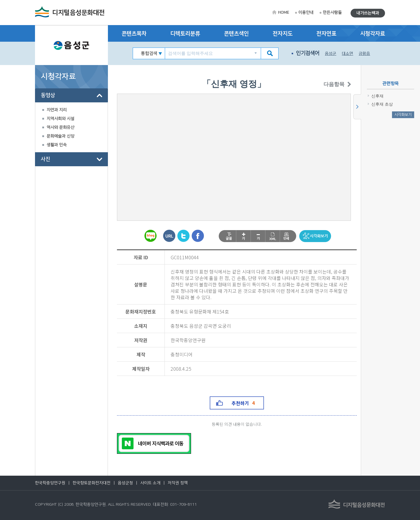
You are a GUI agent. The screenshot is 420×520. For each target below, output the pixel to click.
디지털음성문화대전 (78, 13)
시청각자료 (373, 34)
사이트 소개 (150, 483)
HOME (283, 13)
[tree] (71, 127)
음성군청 (125, 483)
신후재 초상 (382, 104)
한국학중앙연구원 (50, 483)
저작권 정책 (178, 483)
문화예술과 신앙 (61, 136)
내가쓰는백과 (368, 13)
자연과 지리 (57, 110)
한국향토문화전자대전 (92, 483)
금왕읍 (364, 54)
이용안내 (306, 13)
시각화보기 (403, 115)
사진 (45, 159)
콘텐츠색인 (236, 34)
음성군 (331, 54)
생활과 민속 (57, 145)
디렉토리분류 (185, 34)
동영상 (48, 95)
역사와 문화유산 (61, 127)
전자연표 (326, 34)
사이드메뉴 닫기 (357, 107)
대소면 (348, 54)
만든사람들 (332, 13)
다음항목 (326, 84)
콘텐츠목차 (134, 34)
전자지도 (283, 34)
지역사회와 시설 (61, 119)
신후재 (377, 96)
